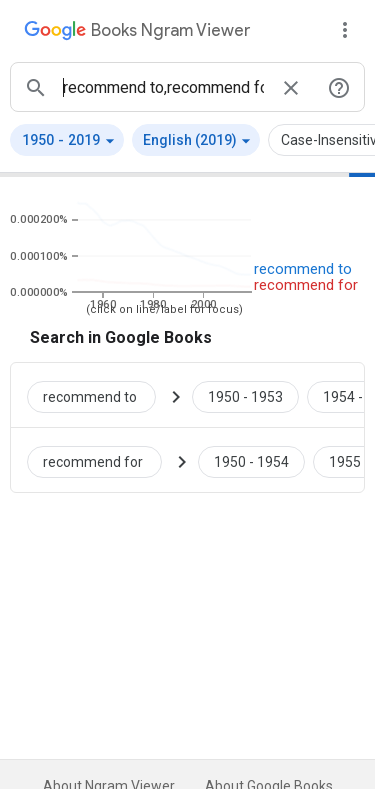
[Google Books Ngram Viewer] (137, 33)
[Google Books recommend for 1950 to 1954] (251, 460)
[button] (67, 140)
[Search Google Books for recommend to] (99, 395)
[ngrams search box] (163, 87)
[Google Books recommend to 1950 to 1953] (245, 395)
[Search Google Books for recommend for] (102, 460)
